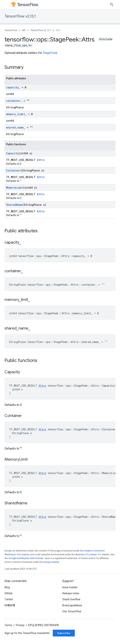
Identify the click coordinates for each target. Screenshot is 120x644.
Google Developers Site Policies (26, 558)
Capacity (12, 153)
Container (13, 170)
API (24, 30)
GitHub (8, 601)
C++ (58, 30)
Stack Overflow (71, 607)
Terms (8, 633)
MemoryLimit (15, 188)
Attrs (41, 160)
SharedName (14, 205)
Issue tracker (70, 595)
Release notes (71, 601)
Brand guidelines (72, 613)
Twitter (9, 607)
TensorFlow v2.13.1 (20, 16)
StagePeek (50, 53)
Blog (7, 595)
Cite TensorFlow (72, 619)
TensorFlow (11, 30)
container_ (14, 101)
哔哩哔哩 (10, 613)
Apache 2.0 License (86, 554)
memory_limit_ (16, 114)
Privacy (20, 633)
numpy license (51, 562)
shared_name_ (16, 127)
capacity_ (13, 87)
